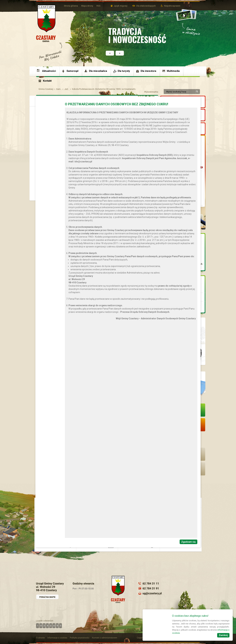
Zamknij (223, 635)
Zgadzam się (188, 542)
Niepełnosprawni (172, 6)
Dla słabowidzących (146, 6)
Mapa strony (87, 6)
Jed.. (67, 89)
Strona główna (71, 6)
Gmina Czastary (46, 89)
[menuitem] (48, 71)
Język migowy (121, 6)
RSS (98, 6)
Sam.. (59, 89)
